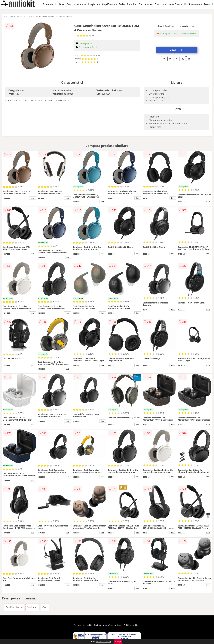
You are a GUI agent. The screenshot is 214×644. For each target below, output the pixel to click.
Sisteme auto (195, 4)
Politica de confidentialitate (108, 625)
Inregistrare (94, 4)
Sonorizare (160, 4)
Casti (69, 4)
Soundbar (132, 4)
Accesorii (208, 4)
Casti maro (32, 607)
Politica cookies (131, 625)
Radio (122, 4)
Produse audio (12, 16)
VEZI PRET (177, 50)
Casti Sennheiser (65, 16)
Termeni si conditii (83, 625)
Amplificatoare (109, 4)
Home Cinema (175, 4)
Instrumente (80, 4)
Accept (118, 642)
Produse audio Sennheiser (42, 16)
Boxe (62, 4)
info (33, 198)
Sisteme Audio (50, 4)
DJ (185, 4)
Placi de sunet (146, 4)
